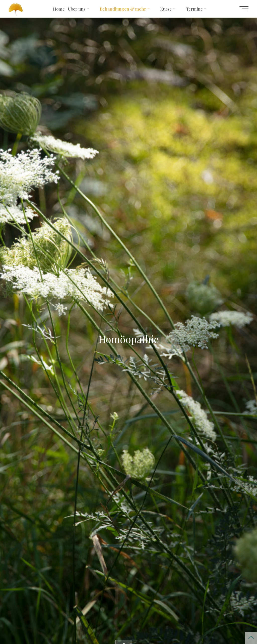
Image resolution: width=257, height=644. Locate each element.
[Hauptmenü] (244, 9)
